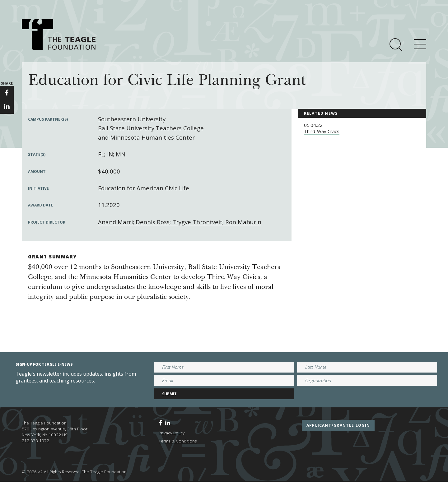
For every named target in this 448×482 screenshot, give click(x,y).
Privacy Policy (172, 433)
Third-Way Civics (322, 131)
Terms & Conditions (178, 441)
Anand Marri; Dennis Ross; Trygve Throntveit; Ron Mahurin (180, 222)
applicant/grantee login (338, 425)
